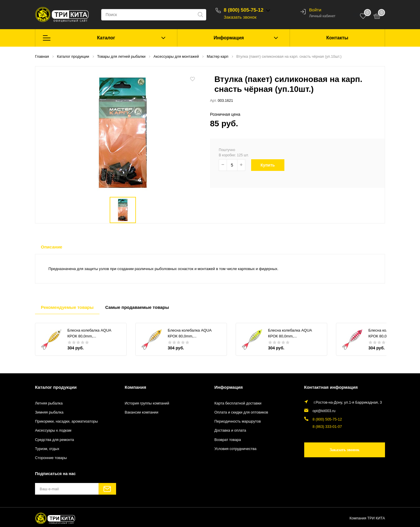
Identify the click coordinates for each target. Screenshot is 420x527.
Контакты (337, 38)
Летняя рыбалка (49, 403)
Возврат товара (228, 440)
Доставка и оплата (230, 430)
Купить (271, 165)
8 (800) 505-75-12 (244, 10)
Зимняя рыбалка (49, 412)
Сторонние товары (51, 458)
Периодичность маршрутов (238, 421)
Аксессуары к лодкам (53, 430)
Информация (229, 38)
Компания (136, 387)
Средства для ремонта (55, 440)
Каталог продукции (56, 387)
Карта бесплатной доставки (238, 403)
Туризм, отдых (47, 449)
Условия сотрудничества (235, 449)
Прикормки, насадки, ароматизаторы (66, 421)
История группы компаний (147, 403)
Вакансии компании (142, 412)
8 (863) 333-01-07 (327, 427)
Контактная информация (331, 387)
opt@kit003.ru (324, 411)
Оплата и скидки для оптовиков (241, 412)
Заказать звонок (240, 17)
